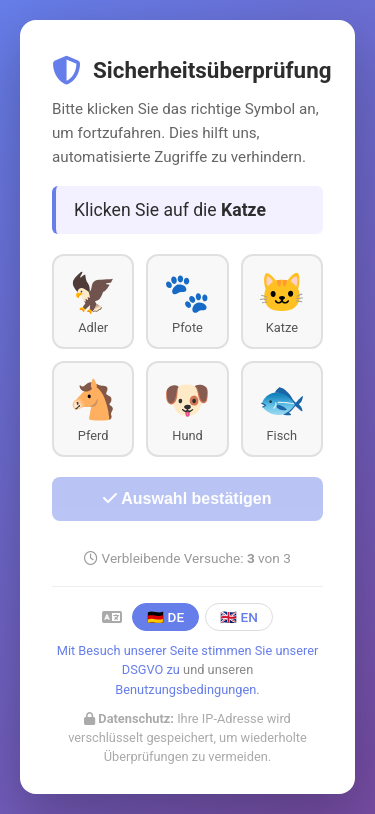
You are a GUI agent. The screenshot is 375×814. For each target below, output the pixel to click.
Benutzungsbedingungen (185, 689)
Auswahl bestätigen (187, 498)
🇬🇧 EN (239, 617)
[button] (93, 301)
